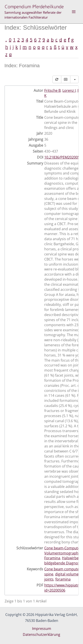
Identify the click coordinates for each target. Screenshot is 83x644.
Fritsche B (52, 90)
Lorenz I (69, 90)
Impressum (42, 629)
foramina (63, 579)
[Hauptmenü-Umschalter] (74, 12)
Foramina (52, 558)
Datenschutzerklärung (41, 634)
